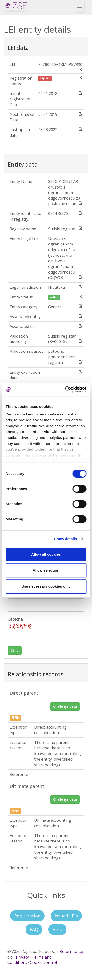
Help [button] (57, 929)
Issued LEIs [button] (66, 916)
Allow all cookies (46, 554)
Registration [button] (27, 916)
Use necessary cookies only (46, 586)
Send (15, 650)
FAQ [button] (34, 929)
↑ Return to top (71, 951)
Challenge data (65, 706)
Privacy (22, 957)
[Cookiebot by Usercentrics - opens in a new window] (66, 389)
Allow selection (46, 570)
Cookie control (43, 962)
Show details (66, 539)
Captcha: (20, 623)
